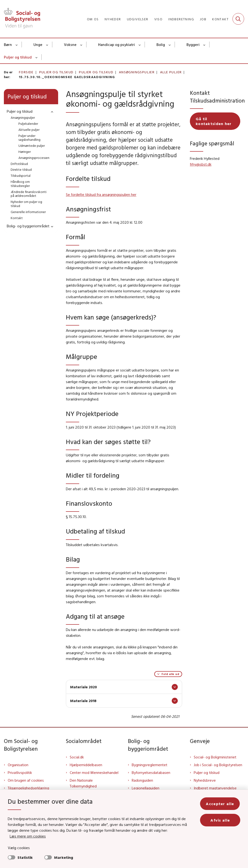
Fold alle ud (170, 674)
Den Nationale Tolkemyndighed (83, 783)
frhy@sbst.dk (201, 164)
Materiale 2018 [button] (83, 701)
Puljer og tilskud (18, 57)
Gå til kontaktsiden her (214, 121)
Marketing (64, 857)
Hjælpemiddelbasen (86, 765)
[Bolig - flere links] (170, 45)
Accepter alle (220, 804)
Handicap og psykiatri (116, 45)
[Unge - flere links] (47, 45)
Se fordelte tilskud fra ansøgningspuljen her (101, 194)
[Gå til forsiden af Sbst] (20, 19)
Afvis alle (220, 820)
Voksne (70, 45)
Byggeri (193, 45)
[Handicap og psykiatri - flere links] (140, 45)
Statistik (25, 857)
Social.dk (77, 757)
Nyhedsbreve (205, 780)
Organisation (18, 765)
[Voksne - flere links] (81, 45)
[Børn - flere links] (17, 45)
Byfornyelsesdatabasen (151, 772)
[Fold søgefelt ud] (238, 19)
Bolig (161, 45)
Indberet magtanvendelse (215, 788)
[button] (51, 112)
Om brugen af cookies (26, 780)
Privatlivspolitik (20, 772)
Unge (38, 45)
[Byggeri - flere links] (205, 45)
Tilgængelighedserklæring (28, 788)
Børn (8, 45)
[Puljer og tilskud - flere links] (37, 57)
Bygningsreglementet (150, 765)
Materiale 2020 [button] (83, 687)
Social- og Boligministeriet (215, 757)
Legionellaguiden (146, 788)
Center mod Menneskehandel (94, 772)
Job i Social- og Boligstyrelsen (218, 765)
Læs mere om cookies (28, 836)
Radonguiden (142, 780)
